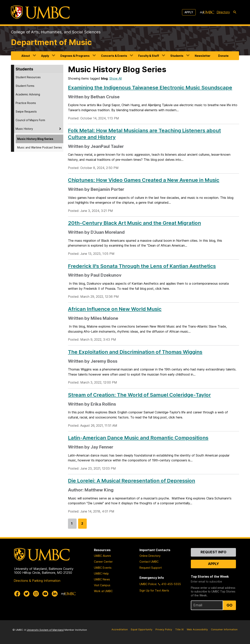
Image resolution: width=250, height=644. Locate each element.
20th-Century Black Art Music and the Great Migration (134, 223)
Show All (116, 78)
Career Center (103, 562)
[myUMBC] (207, 12)
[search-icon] (235, 12)
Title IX (179, 629)
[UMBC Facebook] (17, 594)
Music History (24, 129)
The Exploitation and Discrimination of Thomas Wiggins (135, 352)
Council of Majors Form (30, 120)
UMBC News (102, 579)
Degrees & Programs (75, 56)
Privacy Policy (164, 629)
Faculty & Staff (149, 56)
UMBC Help (101, 573)
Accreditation (120, 629)
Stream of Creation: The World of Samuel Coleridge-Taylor (139, 395)
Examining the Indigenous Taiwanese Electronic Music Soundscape (150, 87)
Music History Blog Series (35, 139)
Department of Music (51, 42)
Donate (223, 56)
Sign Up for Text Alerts (154, 590)
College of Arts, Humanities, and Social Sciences (56, 32)
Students (177, 56)
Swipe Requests (26, 111)
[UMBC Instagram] (36, 594)
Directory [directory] (223, 12)
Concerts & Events (114, 56)
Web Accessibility (197, 629)
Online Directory (150, 556)
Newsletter (203, 56)
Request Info (213, 552)
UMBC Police (148, 584)
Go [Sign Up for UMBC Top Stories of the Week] (229, 605)
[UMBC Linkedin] (55, 594)
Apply (189, 12)
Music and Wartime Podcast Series (40, 147)
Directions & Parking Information (37, 581)
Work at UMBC (103, 591)
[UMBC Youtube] (45, 594)
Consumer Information (224, 629)
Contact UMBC (149, 562)
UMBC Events (103, 568)
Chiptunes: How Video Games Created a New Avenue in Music (144, 180)
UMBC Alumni (102, 556)
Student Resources (28, 77)
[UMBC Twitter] (27, 594)
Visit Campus (102, 585)
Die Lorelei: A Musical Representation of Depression (132, 481)
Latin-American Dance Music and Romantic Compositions (138, 438)
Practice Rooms (26, 103)
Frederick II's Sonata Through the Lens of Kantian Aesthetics (142, 266)
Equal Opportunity (142, 629)
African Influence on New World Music (115, 309)
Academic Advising (28, 94)
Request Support (151, 568)
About (26, 56)
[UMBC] (40, 12)
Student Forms (25, 86)
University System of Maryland (45, 630)
